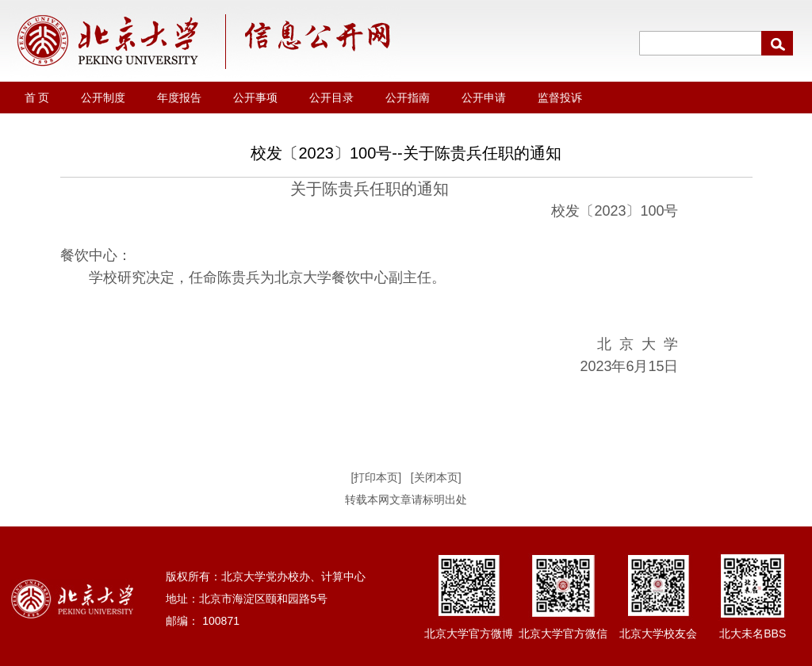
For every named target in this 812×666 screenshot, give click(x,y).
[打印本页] (376, 477)
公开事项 (255, 98)
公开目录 (331, 98)
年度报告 (179, 98)
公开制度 (103, 98)
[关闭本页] (436, 477)
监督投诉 (560, 98)
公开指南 (408, 98)
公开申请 (484, 98)
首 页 (37, 98)
